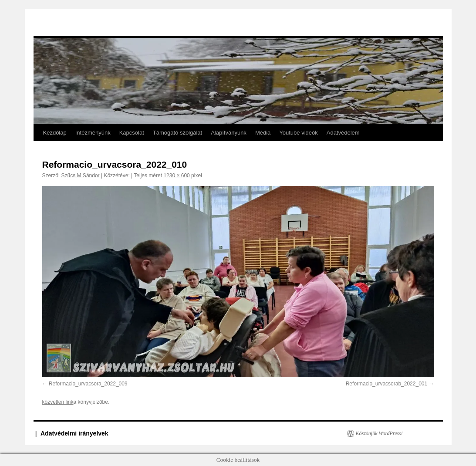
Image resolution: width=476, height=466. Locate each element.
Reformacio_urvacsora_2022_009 (88, 384)
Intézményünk (93, 133)
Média (263, 133)
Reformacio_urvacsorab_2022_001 (387, 384)
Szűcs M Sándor (81, 176)
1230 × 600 (176, 176)
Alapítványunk (229, 133)
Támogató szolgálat (177, 133)
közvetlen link (58, 402)
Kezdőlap (55, 133)
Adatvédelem (343, 133)
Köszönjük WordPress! (379, 433)
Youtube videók (298, 133)
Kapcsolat (132, 133)
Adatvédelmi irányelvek (74, 433)
